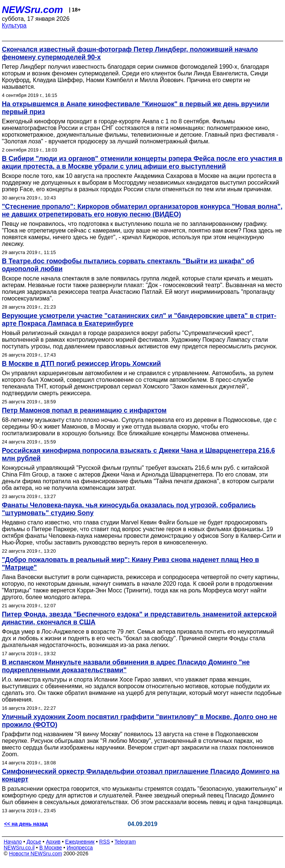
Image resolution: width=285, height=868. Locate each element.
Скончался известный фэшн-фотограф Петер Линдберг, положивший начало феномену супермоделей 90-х (130, 53)
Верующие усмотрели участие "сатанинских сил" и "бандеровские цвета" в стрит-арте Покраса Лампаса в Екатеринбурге (139, 320)
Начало (13, 842)
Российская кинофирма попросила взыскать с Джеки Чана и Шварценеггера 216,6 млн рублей (138, 454)
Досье (34, 842)
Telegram (125, 842)
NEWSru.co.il (19, 848)
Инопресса (80, 848)
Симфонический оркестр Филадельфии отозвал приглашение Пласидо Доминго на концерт (141, 775)
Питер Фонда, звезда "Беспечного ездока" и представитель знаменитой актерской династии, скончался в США (139, 618)
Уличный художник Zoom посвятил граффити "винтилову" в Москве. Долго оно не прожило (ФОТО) (140, 721)
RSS (104, 842)
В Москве (51, 848)
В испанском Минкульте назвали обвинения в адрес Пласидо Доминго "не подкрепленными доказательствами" (126, 666)
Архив (53, 842)
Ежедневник (80, 842)
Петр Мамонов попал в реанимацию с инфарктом (84, 410)
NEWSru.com (32, 10)
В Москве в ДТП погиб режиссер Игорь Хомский (81, 364)
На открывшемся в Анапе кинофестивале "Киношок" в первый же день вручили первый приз (135, 108)
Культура (14, 25)
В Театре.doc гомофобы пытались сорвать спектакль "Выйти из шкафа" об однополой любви (128, 265)
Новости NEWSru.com (35, 854)
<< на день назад (26, 824)
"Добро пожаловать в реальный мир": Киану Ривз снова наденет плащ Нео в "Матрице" (130, 564)
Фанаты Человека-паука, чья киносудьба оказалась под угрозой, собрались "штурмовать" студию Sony (129, 509)
